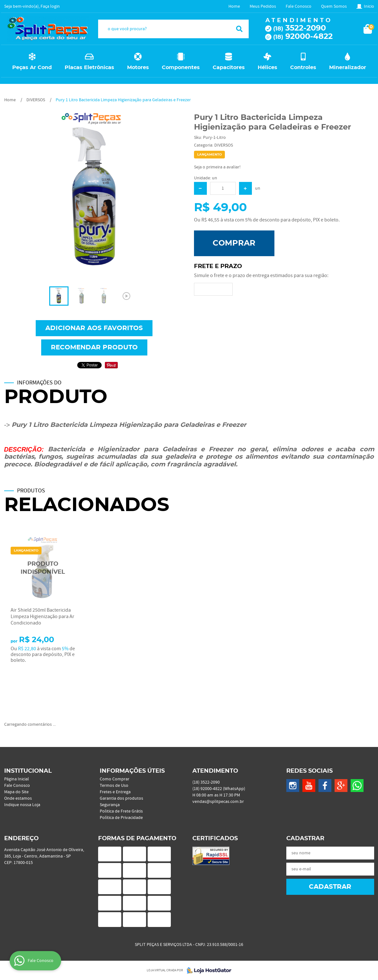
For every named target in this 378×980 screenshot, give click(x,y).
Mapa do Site (16, 792)
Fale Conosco (299, 6)
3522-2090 (300, 28)
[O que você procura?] (239, 29)
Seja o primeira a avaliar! (217, 167)
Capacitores (229, 67)
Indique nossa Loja (22, 805)
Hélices (267, 67)
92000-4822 (303, 37)
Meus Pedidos (263, 6)
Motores (138, 67)
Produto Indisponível (43, 568)
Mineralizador (348, 67)
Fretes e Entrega (115, 792)
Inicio (369, 6)
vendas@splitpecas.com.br (218, 802)
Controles (303, 67)
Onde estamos (18, 798)
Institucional (28, 771)
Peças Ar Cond (32, 67)
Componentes (181, 67)
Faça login (50, 6)
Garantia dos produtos (121, 798)
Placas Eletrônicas (89, 67)
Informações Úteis (132, 771)
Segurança (110, 805)
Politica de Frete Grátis (121, 811)
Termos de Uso (114, 786)
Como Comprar (115, 779)
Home (234, 6)
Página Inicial (17, 779)
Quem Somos (334, 6)
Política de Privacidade (121, 818)
